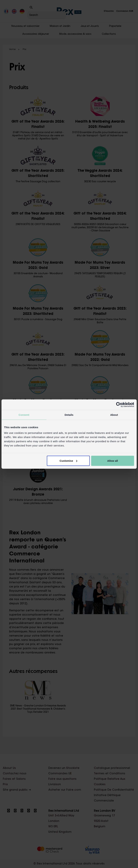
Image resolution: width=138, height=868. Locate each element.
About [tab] (114, 415)
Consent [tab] (24, 415)
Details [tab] (69, 415)
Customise (68, 461)
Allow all (113, 461)
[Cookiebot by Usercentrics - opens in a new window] (119, 405)
